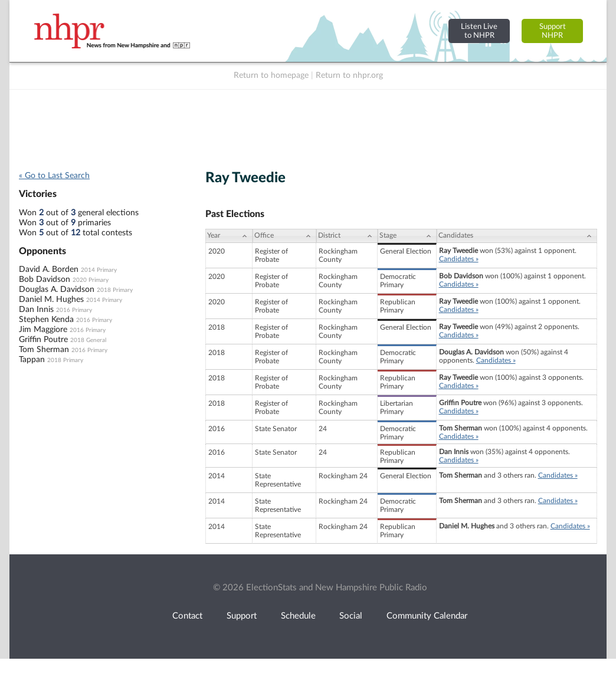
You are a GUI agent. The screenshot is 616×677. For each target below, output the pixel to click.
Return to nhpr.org (349, 75)
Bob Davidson (45, 280)
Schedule (298, 616)
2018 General (88, 340)
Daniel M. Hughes (51, 300)
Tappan (32, 360)
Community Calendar (427, 616)
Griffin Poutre (43, 340)
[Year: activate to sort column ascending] (229, 236)
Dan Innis (36, 310)
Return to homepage (271, 75)
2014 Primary (99, 270)
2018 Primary (115, 290)
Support (242, 616)
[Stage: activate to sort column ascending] (407, 236)
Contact (187, 616)
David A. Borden (49, 270)
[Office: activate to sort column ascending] (284, 236)
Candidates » (459, 259)
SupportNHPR (553, 31)
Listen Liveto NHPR (479, 31)
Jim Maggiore (43, 330)
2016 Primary (74, 310)
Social (351, 616)
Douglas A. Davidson (57, 290)
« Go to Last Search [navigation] (54, 176)
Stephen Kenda (46, 320)
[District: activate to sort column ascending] (347, 236)
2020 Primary (91, 280)
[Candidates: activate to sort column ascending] (517, 236)
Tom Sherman (44, 350)
